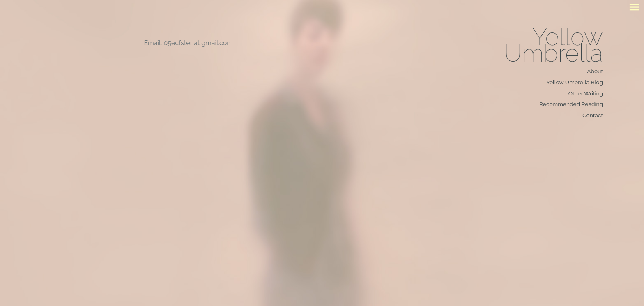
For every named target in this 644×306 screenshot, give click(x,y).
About (595, 71)
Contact (593, 115)
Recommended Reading (571, 104)
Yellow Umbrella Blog (575, 82)
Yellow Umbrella (553, 45)
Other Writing (586, 93)
